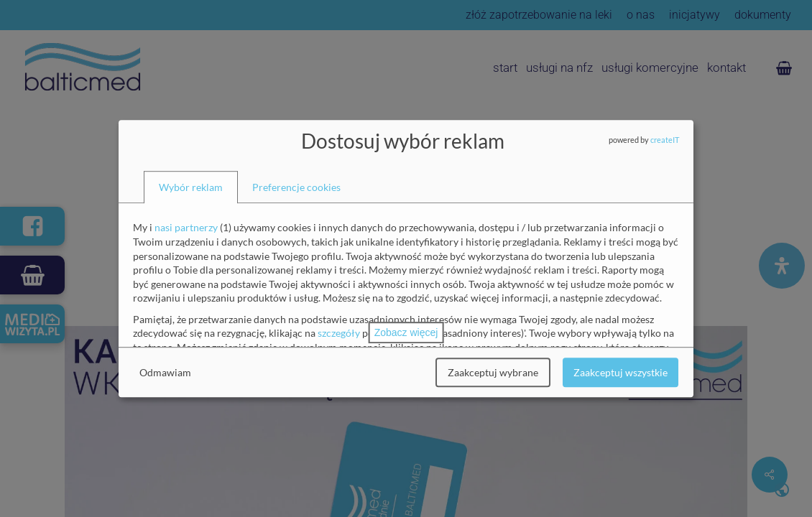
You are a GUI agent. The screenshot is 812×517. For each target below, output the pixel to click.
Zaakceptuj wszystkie (620, 372)
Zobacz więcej (406, 332)
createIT (665, 140)
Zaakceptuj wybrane (493, 372)
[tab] (191, 187)
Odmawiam (165, 372)
